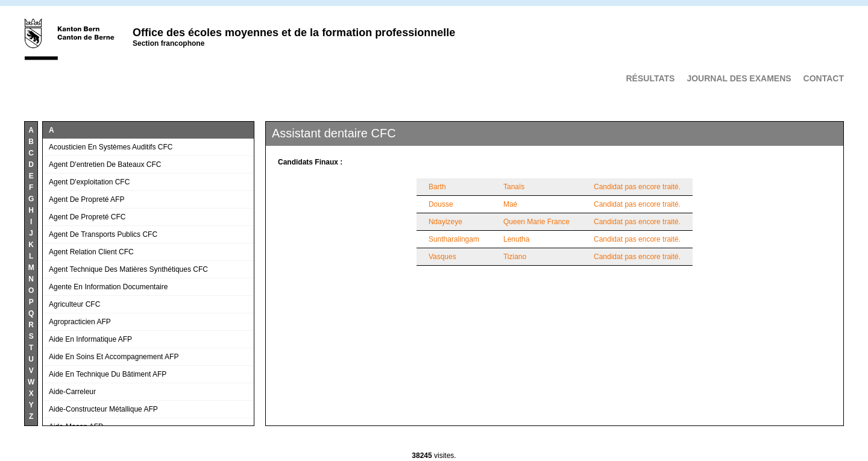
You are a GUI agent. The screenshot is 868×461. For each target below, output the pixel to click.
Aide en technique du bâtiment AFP (108, 374)
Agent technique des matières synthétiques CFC (128, 269)
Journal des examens (739, 78)
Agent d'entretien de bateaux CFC (105, 165)
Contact (824, 78)
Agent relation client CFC (91, 252)
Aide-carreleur (72, 392)
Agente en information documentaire (108, 287)
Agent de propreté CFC (87, 217)
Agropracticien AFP (80, 322)
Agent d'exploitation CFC (89, 182)
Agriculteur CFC (74, 304)
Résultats (650, 78)
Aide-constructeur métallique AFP (103, 409)
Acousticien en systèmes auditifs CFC (111, 147)
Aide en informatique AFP (90, 339)
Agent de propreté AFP (86, 199)
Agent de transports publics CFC (103, 234)
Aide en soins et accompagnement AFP (114, 357)
